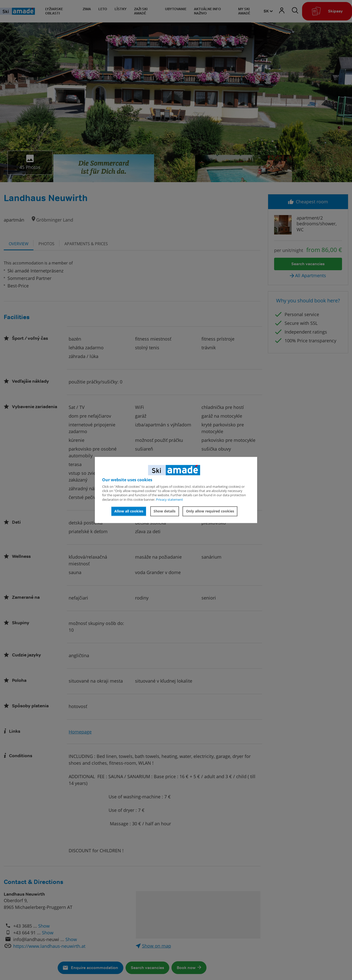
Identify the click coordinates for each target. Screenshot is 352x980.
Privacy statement (170, 499)
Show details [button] (165, 511)
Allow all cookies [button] (129, 511)
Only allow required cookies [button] (210, 511)
